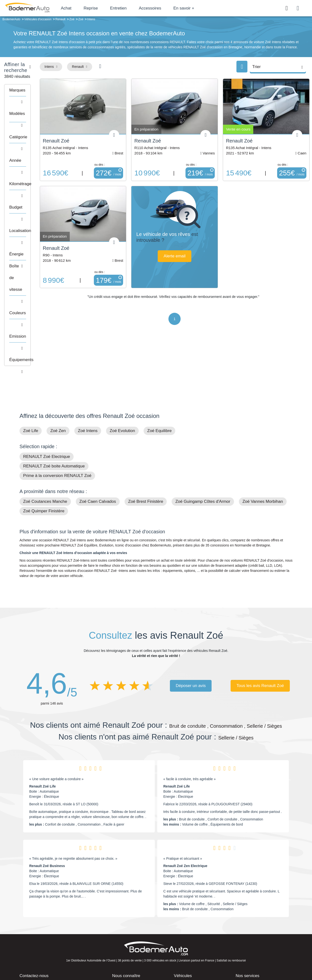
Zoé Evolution (122, 362)
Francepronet (68, 960)
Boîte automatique (191, 923)
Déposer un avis (191, 617)
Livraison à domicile (254, 930)
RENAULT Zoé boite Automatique (54, 398)
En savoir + (198, 8)
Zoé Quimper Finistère (44, 442)
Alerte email (198, 246)
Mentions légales (190, 960)
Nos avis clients (34, 925)
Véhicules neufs (189, 938)
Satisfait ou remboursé (256, 915)
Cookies (211, 960)
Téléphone (55, 916)
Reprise (105, 8)
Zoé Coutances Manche (45, 433)
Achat (80, 8)
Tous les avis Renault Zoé (260, 617)
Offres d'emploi (126, 938)
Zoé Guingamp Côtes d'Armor (203, 433)
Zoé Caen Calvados (98, 433)
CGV (263, 960)
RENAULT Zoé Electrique (47, 388)
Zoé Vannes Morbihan (263, 433)
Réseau (121, 923)
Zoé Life (31, 362)
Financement (125, 930)
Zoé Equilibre (159, 362)
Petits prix (184, 915)
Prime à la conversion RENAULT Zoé (57, 407)
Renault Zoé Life (43, 718)
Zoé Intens (88, 362)
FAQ (118, 945)
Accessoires (164, 8)
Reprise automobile (253, 923)
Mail (28, 916)
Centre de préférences (160, 960)
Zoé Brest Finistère (146, 433)
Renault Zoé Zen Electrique (185, 797)
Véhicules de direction (193, 930)
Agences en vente (252, 945)
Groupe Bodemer (128, 915)
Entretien (132, 8)
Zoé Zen (58, 362)
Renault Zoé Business (47, 797)
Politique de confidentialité (238, 960)
